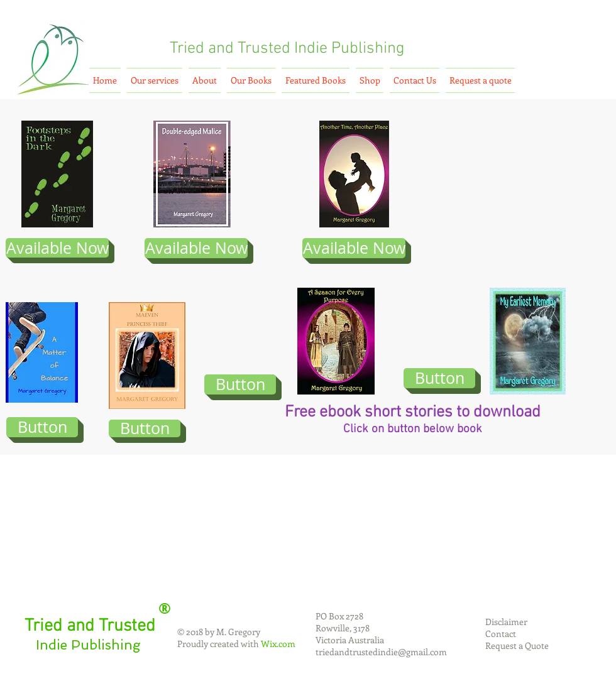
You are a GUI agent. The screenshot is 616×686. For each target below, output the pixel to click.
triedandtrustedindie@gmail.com (381, 652)
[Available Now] (57, 248)
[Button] (42, 427)
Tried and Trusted (230, 49)
